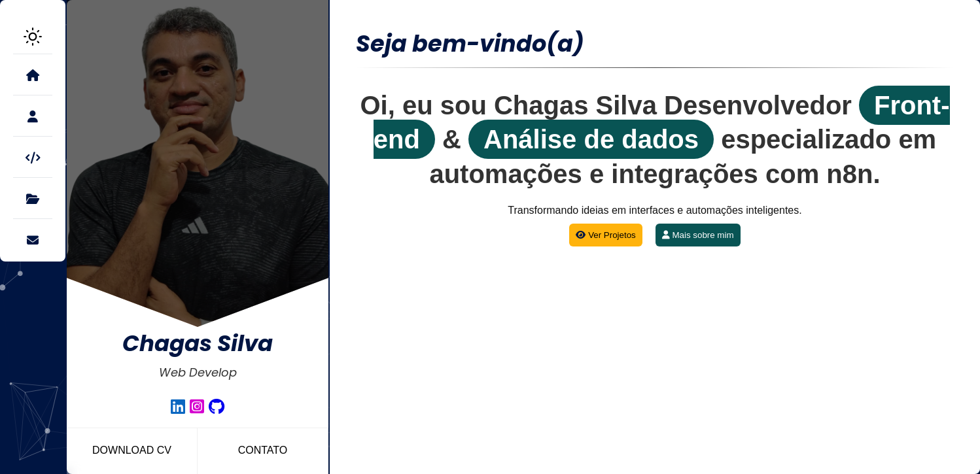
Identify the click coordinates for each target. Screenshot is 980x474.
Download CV (132, 450)
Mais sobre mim (698, 232)
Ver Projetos (605, 232)
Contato (263, 450)
